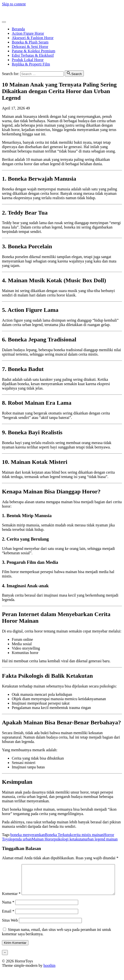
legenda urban (21, 839)
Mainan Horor (43, 839)
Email (8, 921)
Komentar (11, 866)
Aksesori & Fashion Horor (33, 38)
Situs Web (10, 931)
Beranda (18, 29)
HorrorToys (11, 12)
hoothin (49, 976)
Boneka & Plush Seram (30, 42)
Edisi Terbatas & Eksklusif (33, 55)
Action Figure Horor (28, 33)
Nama (8, 912)
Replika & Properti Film (31, 64)
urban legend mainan (101, 839)
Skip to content (14, 4)
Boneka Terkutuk (58, 835)
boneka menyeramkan (28, 835)
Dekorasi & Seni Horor (30, 47)
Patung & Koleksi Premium (33, 51)
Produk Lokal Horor (28, 60)
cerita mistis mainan (88, 835)
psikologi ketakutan (69, 839)
